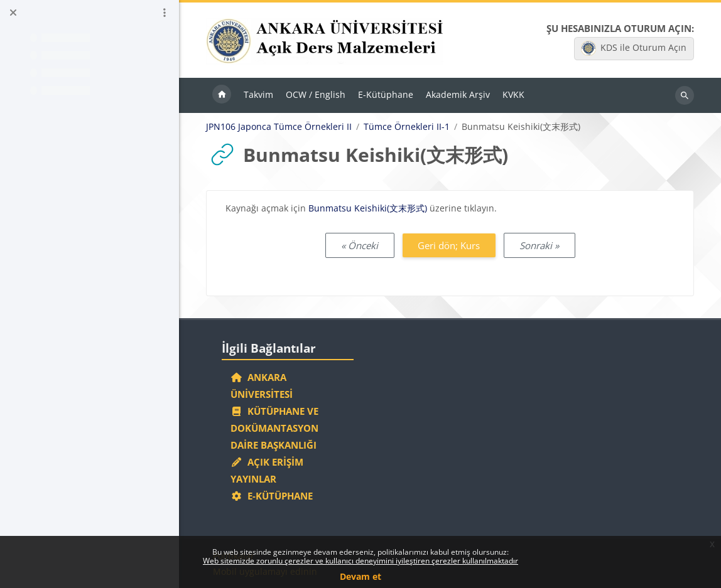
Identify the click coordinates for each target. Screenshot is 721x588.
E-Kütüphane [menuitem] (386, 94)
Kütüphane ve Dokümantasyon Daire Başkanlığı (274, 428)
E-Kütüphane (272, 496)
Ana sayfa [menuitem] (222, 95)
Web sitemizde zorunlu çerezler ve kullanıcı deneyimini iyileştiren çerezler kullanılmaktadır (360, 561)
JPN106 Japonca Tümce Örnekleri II (279, 127)
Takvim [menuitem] (258, 94)
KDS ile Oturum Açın (634, 48)
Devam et (360, 576)
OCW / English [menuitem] (316, 94)
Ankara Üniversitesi (262, 386)
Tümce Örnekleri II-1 (407, 127)
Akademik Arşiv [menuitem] (458, 94)
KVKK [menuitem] (513, 94)
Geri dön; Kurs (449, 245)
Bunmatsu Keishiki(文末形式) (368, 208)
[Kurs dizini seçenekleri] (165, 13)
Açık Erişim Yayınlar (267, 470)
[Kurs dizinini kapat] (13, 13)
